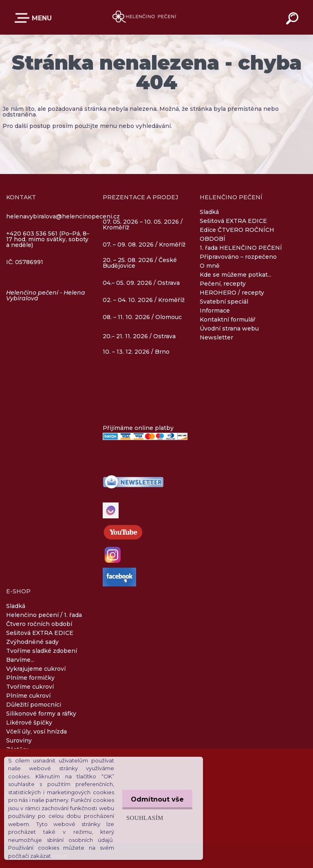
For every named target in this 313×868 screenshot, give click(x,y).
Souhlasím (142, 818)
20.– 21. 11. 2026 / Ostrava (139, 336)
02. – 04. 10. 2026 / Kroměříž (144, 300)
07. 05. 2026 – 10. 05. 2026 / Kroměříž (143, 225)
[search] (293, 20)
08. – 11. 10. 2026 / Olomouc (142, 317)
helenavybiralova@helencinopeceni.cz (63, 216)
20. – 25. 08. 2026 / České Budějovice (140, 263)
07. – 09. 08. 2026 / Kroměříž (144, 245)
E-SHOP (24, 18)
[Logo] (144, 17)
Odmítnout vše (156, 799)
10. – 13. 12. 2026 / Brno (136, 352)
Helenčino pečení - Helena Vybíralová (46, 295)
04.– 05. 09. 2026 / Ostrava (141, 283)
